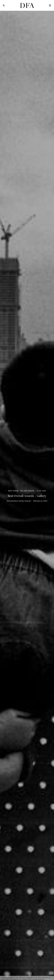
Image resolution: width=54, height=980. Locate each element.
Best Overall (13, 491)
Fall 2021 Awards (27, 491)
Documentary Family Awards (19, 501)
